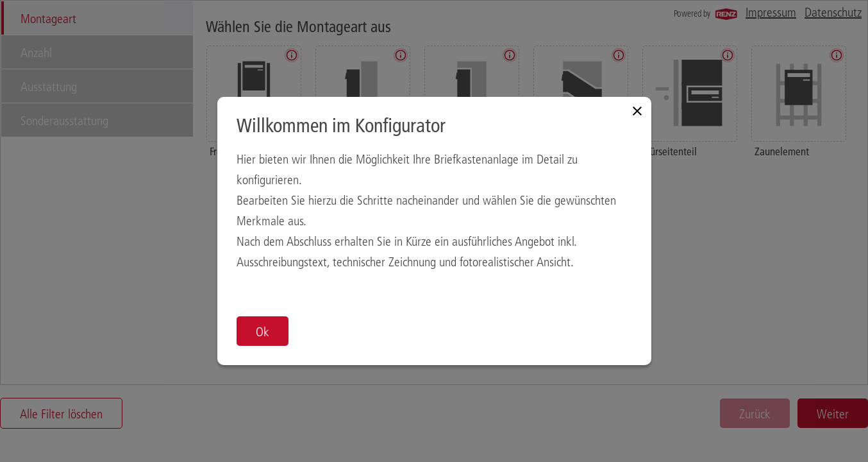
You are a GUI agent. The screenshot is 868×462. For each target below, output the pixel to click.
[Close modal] (637, 111)
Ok (263, 331)
